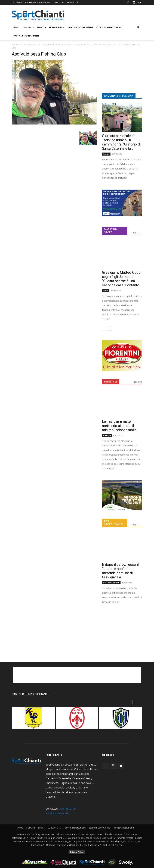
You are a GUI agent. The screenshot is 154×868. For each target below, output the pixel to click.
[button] (138, 27)
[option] (34, 720)
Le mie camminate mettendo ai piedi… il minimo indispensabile (119, 426)
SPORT (42, 27)
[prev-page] (104, 328)
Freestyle (138, 382)
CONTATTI (59, 2)
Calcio (106, 291)
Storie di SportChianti (109, 27)
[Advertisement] (122, 69)
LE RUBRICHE (57, 27)
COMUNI (28, 27)
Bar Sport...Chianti (111, 583)
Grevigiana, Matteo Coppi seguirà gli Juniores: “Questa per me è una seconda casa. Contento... (122, 279)
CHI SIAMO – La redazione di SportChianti (31, 2)
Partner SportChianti (26, 36)
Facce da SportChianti (80, 27)
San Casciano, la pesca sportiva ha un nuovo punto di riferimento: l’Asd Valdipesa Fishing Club (68, 45)
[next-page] (110, 328)
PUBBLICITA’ (73, 2)
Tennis (106, 154)
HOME (16, 27)
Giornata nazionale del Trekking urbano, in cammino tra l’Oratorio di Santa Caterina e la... (121, 142)
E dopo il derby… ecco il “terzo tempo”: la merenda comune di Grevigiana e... (120, 571)
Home (15, 45)
